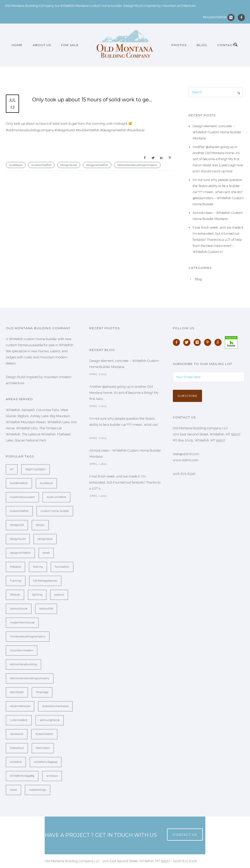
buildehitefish (19, 483)
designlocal (45, 539)
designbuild (69, 165)
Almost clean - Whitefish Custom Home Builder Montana (125, 454)
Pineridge (42, 692)
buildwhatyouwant (22, 497)
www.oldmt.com (186, 460)
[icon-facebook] (241, 17)
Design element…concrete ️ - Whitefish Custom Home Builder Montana (124, 364)
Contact (226, 45)
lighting (37, 595)
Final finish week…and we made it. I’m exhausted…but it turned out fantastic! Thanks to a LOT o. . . (125, 482)
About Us (42, 45)
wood (13, 790)
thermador (43, 748)
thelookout (17, 748)
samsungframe (50, 720)
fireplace (15, 567)
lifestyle (15, 595)
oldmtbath (17, 692)
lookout (59, 595)
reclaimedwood (20, 706)
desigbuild (17, 525)
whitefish (16, 762)
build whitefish (56, 497)
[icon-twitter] (188, 342)
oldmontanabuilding (23, 664)
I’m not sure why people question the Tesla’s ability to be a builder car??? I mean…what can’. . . (125, 425)
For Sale (70, 45)
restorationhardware (55, 706)
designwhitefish (97, 165)
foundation (62, 567)
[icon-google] (219, 342)
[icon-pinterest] (209, 342)
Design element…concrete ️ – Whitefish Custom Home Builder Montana (217, 132)
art (12, 469)
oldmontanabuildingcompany (137, 165)
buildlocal (16, 165)
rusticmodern (19, 720)
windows (52, 776)
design (40, 525)
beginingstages (36, 469)
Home (17, 45)
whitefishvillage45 (46, 762)
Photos (179, 45)
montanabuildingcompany (28, 636)
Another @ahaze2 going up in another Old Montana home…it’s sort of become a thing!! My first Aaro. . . (124, 393)
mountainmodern (22, 650)
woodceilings (38, 790)
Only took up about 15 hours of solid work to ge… (92, 100)
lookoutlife (46, 609)
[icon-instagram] (232, 17)
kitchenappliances (45, 581)
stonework (17, 734)
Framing (16, 581)
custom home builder (55, 511)
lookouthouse (19, 609)
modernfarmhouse (22, 623)
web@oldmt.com (186, 454)
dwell (46, 553)
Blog (202, 45)
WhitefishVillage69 (22, 776)
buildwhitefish (41, 165)
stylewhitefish (44, 734)
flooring (38, 567)
